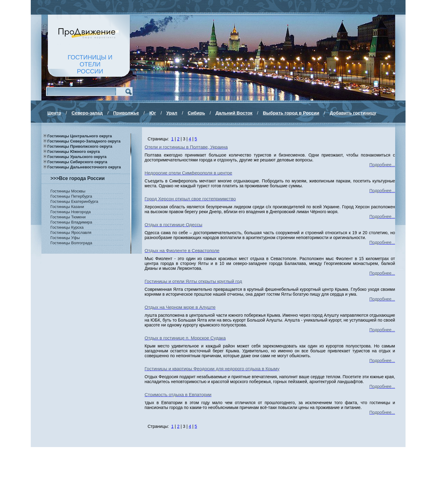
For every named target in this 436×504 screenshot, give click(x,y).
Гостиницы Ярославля (71, 233)
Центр (54, 113)
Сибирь (196, 113)
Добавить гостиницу (353, 113)
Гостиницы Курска (67, 227)
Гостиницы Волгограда (71, 243)
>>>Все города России (78, 178)
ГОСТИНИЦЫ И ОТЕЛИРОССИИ (90, 64)
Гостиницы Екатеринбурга (74, 201)
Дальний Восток (234, 113)
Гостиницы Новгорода (71, 212)
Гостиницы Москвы (68, 191)
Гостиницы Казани (67, 207)
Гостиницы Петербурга (71, 196)
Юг (153, 113)
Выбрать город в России (291, 113)
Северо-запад (87, 113)
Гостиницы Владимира (71, 222)
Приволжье (126, 113)
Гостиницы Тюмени (68, 217)
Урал (172, 113)
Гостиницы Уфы (65, 238)
